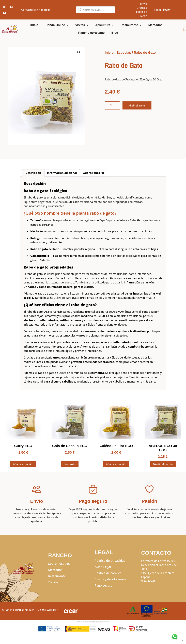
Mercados (157, 25)
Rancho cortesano (91, 33)
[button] (79, 52)
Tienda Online (57, 25)
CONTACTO (156, 553)
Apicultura (104, 25)
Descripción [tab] (33, 173)
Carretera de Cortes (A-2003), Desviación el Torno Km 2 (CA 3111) (160, 565)
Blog (115, 33)
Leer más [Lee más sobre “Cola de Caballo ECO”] (70, 464)
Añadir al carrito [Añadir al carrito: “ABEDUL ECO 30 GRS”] (163, 464)
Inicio (34, 25)
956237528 (148, 581)
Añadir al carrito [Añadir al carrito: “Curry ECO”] (23, 464)
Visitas (82, 25)
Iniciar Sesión (163, 10)
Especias (124, 53)
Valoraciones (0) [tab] (93, 173)
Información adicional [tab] (62, 173)
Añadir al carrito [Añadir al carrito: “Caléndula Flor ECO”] (116, 464)
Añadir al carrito (137, 105)
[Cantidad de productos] (112, 105)
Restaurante (131, 25)
